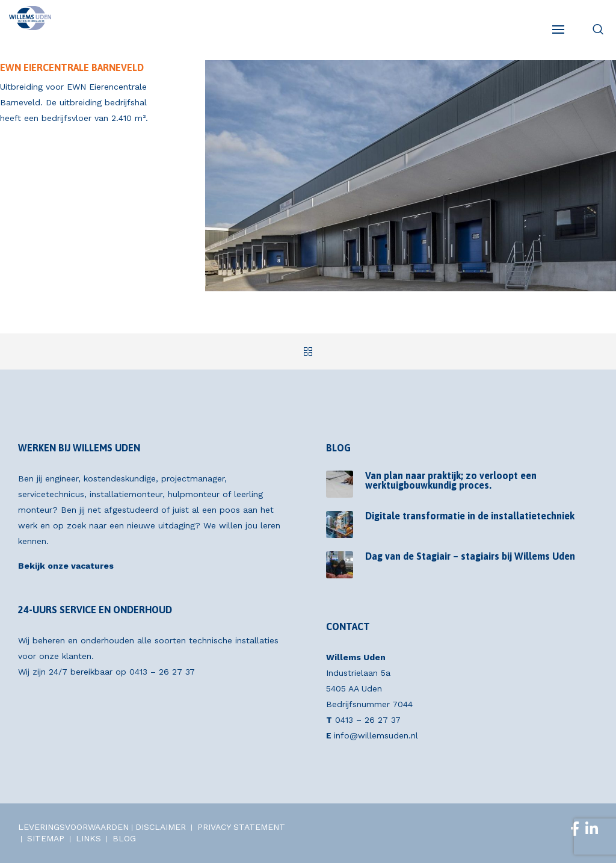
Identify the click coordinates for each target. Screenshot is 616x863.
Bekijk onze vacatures (66, 566)
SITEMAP (46, 838)
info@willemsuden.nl (376, 735)
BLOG (124, 838)
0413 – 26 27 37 (162, 672)
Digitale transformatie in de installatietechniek (470, 516)
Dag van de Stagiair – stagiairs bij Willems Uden (470, 556)
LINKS (88, 838)
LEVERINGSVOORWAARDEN (73, 827)
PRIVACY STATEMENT (241, 827)
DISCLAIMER (161, 827)
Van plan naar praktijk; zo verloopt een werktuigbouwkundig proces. (451, 480)
